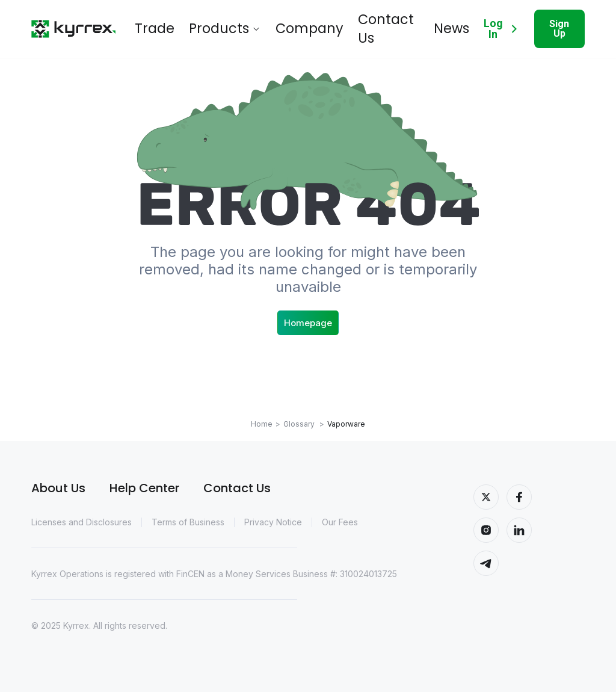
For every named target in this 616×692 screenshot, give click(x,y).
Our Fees (340, 522)
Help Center (144, 488)
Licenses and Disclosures (82, 522)
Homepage (308, 323)
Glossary (304, 424)
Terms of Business (188, 522)
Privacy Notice (273, 522)
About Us (58, 488)
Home (262, 424)
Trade (149, 24)
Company (270, 24)
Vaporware (346, 424)
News (389, 24)
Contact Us (335, 24)
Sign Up (553, 24)
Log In (485, 24)
